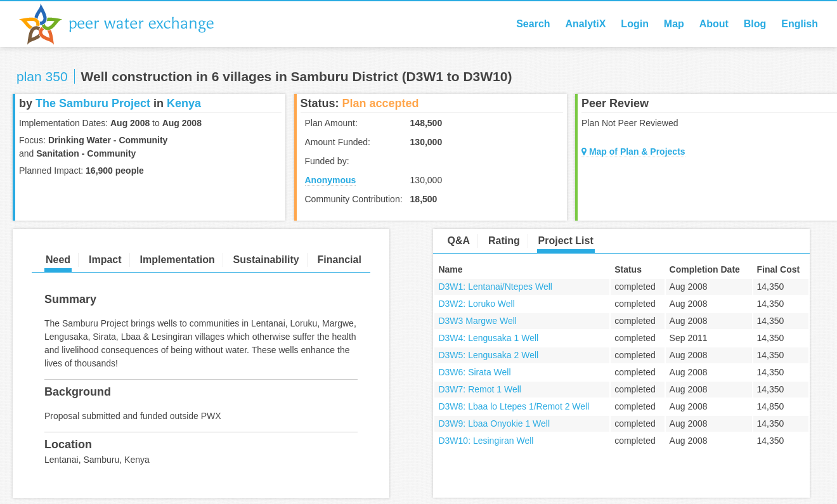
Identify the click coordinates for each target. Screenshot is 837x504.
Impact (105, 260)
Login (635, 24)
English (800, 24)
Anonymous (331, 180)
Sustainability (266, 260)
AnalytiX (585, 24)
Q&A (458, 241)
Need (58, 260)
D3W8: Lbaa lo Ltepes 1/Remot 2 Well (514, 406)
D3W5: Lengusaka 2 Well (488, 355)
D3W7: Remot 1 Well (479, 389)
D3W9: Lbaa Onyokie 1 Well (494, 423)
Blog (755, 24)
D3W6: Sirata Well (474, 372)
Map (674, 24)
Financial (340, 260)
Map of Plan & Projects (633, 152)
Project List (566, 241)
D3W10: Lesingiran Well (486, 441)
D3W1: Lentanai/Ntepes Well (495, 287)
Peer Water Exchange (127, 24)
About (714, 24)
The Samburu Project (93, 103)
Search (533, 24)
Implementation (177, 260)
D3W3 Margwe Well (477, 321)
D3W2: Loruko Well (476, 304)
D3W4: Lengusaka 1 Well (488, 338)
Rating (504, 241)
